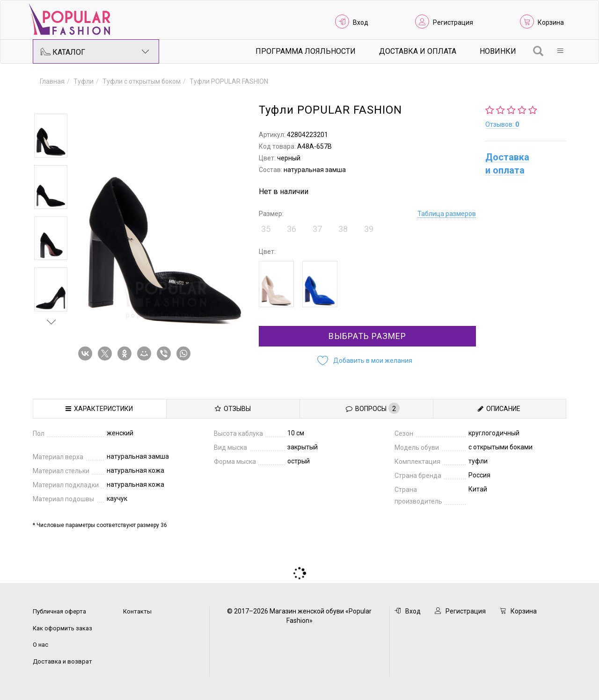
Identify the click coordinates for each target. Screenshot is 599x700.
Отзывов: (502, 124)
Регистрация (453, 22)
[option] (51, 136)
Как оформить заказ (62, 628)
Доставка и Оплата (418, 51)
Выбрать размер (367, 336)
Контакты (137, 611)
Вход (361, 22)
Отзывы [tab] (233, 409)
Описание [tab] (499, 409)
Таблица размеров (447, 214)
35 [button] (266, 229)
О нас (40, 645)
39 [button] (369, 229)
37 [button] (317, 229)
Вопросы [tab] (373, 408)
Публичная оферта (59, 611)
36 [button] (292, 229)
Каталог (95, 51)
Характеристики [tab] (99, 409)
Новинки (498, 51)
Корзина (551, 22)
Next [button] (51, 322)
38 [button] (343, 229)
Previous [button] (51, 100)
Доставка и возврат (62, 661)
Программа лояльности (306, 51)
